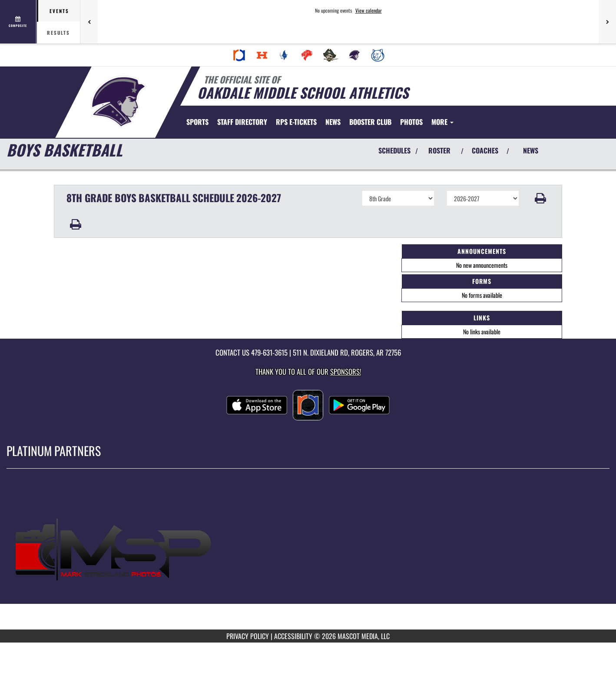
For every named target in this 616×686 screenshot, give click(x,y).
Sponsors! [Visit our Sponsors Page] (346, 371)
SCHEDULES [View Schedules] (394, 150)
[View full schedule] (18, 22)
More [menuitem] (442, 122)
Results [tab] (58, 33)
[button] (541, 198)
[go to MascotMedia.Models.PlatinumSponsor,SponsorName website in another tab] (308, 556)
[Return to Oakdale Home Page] (119, 101)
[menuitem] (239, 55)
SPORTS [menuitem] (197, 122)
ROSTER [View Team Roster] (439, 150)
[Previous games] (89, 22)
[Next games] (607, 22)
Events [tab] (59, 11)
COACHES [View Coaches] (485, 150)
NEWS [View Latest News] (531, 150)
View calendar (369, 10)
